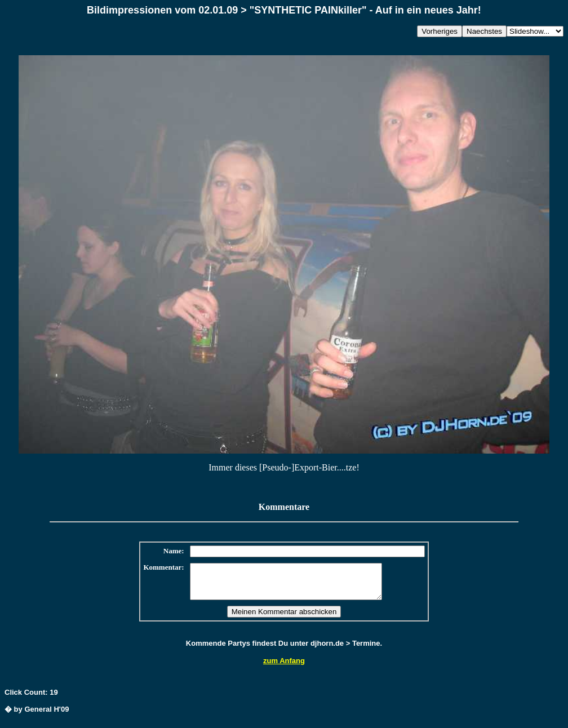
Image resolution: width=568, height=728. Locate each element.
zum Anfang (284, 667)
